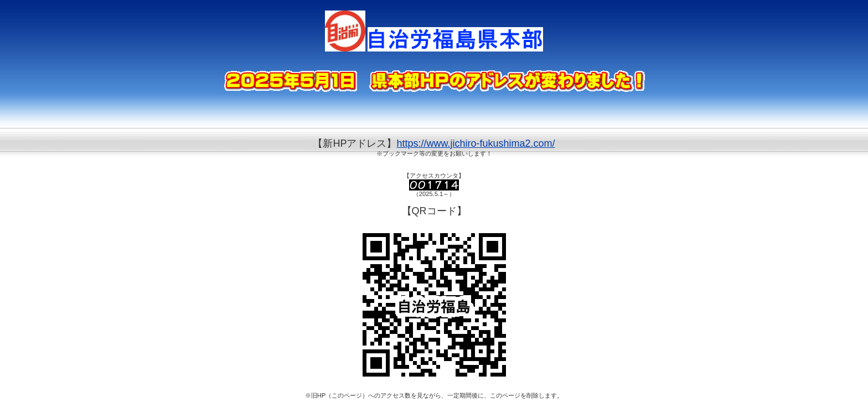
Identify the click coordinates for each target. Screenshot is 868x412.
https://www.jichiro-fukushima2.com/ (476, 143)
